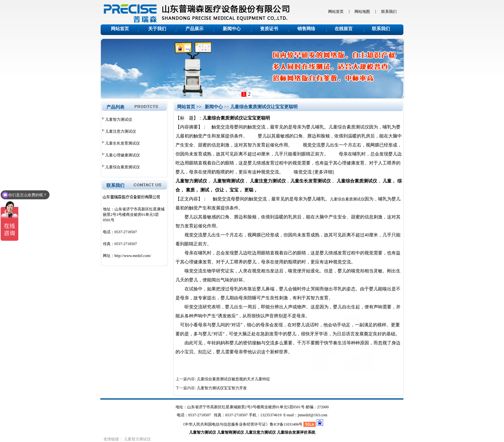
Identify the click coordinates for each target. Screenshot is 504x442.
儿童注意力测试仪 (121, 131)
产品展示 (194, 29)
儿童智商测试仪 (230, 432)
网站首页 (336, 12)
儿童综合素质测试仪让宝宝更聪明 (264, 107)
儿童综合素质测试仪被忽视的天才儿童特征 (233, 379)
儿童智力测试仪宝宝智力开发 (222, 388)
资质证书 (269, 29)
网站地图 (362, 12)
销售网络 (306, 29)
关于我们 (157, 29)
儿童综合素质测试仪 (122, 167)
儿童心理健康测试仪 (122, 155)
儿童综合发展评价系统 (296, 432)
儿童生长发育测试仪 (122, 143)
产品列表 (115, 107)
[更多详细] (323, 172)
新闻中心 (232, 29)
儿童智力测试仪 (119, 119)
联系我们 (389, 12)
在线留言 (344, 29)
